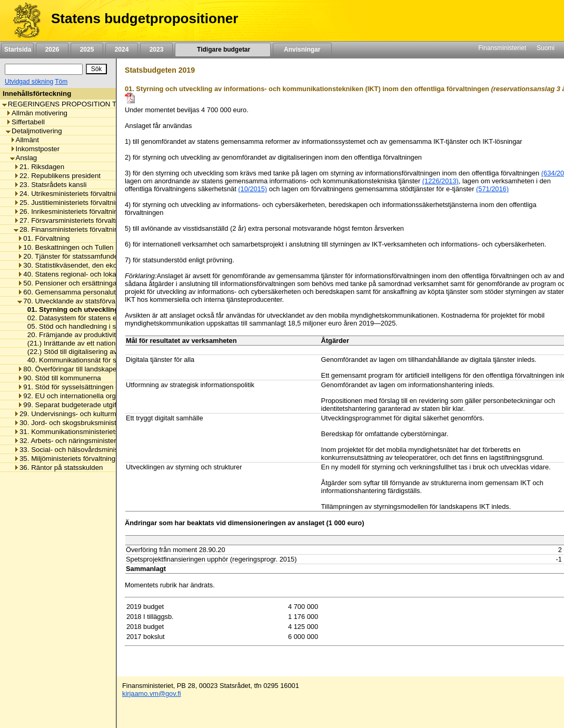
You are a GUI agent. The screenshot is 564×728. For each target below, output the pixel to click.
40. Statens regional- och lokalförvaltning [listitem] (84, 274)
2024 (122, 50)
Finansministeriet (502, 48)
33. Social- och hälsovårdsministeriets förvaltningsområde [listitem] (106, 450)
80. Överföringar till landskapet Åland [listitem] (78, 369)
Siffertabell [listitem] (25, 122)
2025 (87, 50)
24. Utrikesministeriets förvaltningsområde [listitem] (82, 194)
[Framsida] (23, 21)
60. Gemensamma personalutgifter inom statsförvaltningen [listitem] (111, 292)
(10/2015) (253, 189)
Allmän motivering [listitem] (37, 113)
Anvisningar (302, 50)
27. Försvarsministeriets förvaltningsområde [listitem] (85, 220)
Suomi (546, 48)
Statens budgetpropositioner (145, 18)
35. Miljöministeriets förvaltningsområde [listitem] (78, 459)
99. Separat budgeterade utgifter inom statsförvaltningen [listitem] (108, 405)
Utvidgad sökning (29, 82)
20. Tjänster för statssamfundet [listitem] (68, 256)
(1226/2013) (441, 181)
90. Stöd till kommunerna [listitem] (59, 378)
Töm (61, 82)
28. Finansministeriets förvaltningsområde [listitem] (82, 229)
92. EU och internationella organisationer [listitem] (84, 396)
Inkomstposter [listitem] (35, 149)
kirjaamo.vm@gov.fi (152, 693)
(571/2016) (492, 189)
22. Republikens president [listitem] (57, 176)
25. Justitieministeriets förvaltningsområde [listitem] (82, 203)
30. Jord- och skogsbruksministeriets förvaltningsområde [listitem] (104, 423)
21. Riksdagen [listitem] (39, 167)
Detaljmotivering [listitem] (34, 131)
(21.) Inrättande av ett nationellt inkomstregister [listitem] (98, 343)
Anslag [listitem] (24, 158)
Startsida (17, 50)
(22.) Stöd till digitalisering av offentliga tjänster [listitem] (97, 352)
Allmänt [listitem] (24, 140)
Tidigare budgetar (222, 50)
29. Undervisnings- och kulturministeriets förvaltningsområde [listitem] (111, 414)
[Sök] (44, 69)
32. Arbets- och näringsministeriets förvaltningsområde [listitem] (101, 441)
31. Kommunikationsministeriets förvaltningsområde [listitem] (97, 432)
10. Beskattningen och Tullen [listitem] (65, 247)
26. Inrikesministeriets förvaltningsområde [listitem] (81, 211)
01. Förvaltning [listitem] (43, 238)
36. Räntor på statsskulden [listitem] (58, 468)
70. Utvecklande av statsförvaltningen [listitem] (79, 301)
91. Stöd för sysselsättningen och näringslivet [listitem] (91, 387)
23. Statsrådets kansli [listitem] (50, 185)
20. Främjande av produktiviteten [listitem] (76, 335)
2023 (156, 50)
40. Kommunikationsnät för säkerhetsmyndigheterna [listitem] (106, 360)
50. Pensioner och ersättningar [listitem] (68, 283)
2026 (52, 50)
